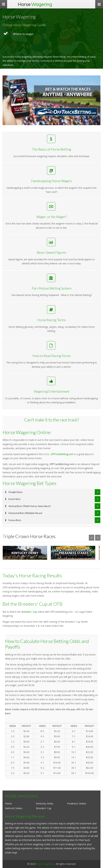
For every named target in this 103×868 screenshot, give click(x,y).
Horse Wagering (45, 864)
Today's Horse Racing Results (32, 575)
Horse (35, 4)
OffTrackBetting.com (62, 454)
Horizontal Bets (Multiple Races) (24, 513)
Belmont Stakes (14, 808)
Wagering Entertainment (52, 399)
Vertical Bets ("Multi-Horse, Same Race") (28, 506)
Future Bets (13, 520)
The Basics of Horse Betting (52, 151)
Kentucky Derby (45, 803)
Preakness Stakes (77, 803)
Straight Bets (14, 492)
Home (8, 803)
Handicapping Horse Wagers (51, 199)
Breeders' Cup (29, 612)
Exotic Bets (13, 499)
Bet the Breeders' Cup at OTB (33, 604)
